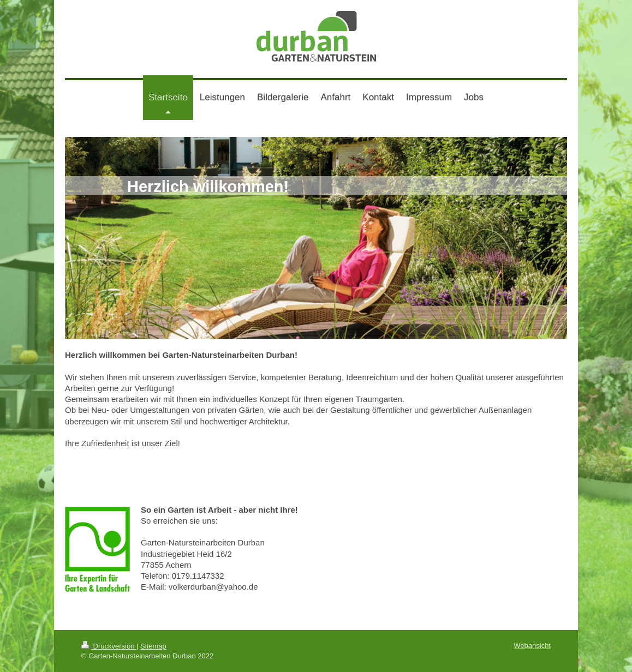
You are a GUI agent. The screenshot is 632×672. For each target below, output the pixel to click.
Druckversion (109, 646)
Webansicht (532, 646)
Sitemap (153, 646)
